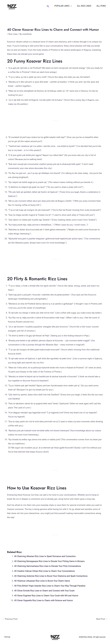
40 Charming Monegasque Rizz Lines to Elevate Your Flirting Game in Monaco (49, 561)
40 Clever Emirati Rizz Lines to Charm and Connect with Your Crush (44, 591)
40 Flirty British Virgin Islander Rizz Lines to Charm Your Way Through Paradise (50, 586)
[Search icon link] (49, 6)
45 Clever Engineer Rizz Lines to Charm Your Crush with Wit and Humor (46, 596)
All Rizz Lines (84, 6)
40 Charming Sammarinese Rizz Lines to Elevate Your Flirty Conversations (48, 566)
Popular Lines (64, 6)
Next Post (102, 619)
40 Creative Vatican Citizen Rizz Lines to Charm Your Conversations (44, 571)
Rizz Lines (13, 34)
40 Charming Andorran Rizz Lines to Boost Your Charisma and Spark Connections (51, 576)
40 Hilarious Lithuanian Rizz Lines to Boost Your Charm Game (42, 581)
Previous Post (10, 619)
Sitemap (7, 637)
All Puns (101, 6)
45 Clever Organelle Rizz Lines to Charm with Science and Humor (44, 600)
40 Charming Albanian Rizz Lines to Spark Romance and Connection (45, 556)
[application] (71, 6)
